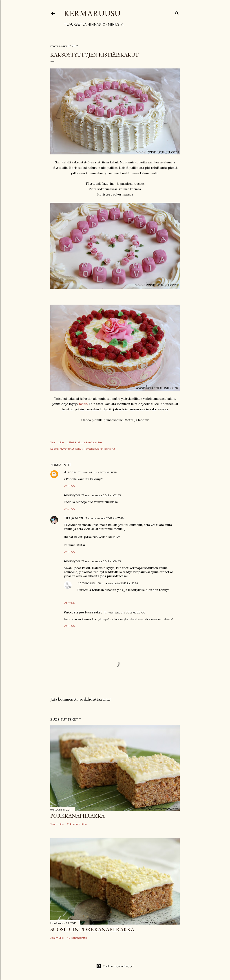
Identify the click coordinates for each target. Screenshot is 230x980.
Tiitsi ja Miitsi (73, 518)
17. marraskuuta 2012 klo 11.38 (97, 472)
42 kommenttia (77, 938)
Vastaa (69, 486)
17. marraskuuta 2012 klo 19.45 (101, 561)
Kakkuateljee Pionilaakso (83, 612)
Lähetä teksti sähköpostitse (84, 442)
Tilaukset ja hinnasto (85, 24)
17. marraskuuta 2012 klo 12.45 (101, 495)
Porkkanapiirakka (77, 816)
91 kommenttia (77, 824)
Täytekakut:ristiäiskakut (100, 449)
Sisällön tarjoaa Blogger (115, 966)
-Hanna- (70, 472)
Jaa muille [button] (57, 442)
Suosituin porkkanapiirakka (92, 929)
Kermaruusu (92, 13)
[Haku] (177, 12)
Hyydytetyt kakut (71, 449)
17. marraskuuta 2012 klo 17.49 (104, 518)
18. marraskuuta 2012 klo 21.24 (118, 583)
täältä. (83, 404)
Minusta (116, 24)
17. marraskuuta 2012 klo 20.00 (125, 612)
